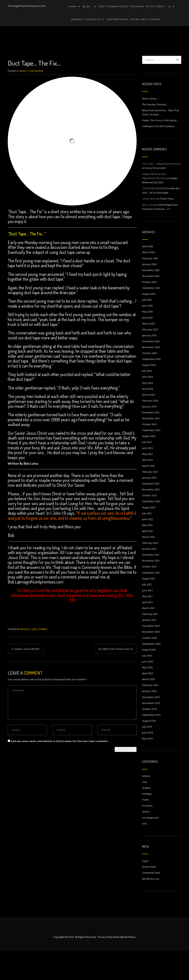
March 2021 (148, 637)
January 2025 (149, 364)
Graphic (147, 816)
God (34, 658)
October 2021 (150, 595)
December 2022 (151, 512)
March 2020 (148, 708)
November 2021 (151, 589)
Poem (145, 828)
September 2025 (151, 317)
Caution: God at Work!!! (27, 678)
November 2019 (151, 732)
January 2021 (149, 649)
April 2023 (147, 489)
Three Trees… (168, 227)
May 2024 (147, 411)
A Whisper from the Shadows (158, 155)
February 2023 (150, 500)
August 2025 (149, 322)
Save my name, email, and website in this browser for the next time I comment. (60, 770)
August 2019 (149, 749)
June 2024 (147, 405)
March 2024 (148, 423)
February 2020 (150, 714)
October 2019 (150, 738)
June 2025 (147, 334)
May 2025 (147, 340)
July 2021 (147, 613)
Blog (132, 51)
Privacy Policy (105, 966)
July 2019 (147, 755)
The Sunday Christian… (155, 133)
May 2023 (147, 483)
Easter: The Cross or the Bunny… (160, 149)
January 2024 (149, 435)
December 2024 (151, 370)
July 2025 (147, 328)
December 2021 (151, 583)
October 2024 (150, 382)
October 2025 (150, 311)
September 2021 (151, 601)
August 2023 (149, 465)
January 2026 (149, 293)
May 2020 (147, 696)
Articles (143, 51)
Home (73, 8)
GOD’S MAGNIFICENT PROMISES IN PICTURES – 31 (133, 8)
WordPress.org (151, 907)
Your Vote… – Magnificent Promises (161, 192)
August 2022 (149, 536)
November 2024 (151, 376)
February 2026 (150, 287)
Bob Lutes (148, 233)
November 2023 (151, 447)
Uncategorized (150, 846)
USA (144, 852)
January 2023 (149, 506)
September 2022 (151, 530)
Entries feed (149, 895)
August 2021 (149, 607)
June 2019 (147, 761)
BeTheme (130, 966)
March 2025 (148, 352)
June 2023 (147, 477)
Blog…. (87, 8)
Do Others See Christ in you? (115, 678)
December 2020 (151, 654)
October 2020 (150, 666)
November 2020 (151, 660)
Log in (145, 889)
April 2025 (147, 346)
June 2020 (147, 690)
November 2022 (151, 518)
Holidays (147, 822)
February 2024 (150, 429)
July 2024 (147, 399)
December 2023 (151, 441)
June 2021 (147, 619)
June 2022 (147, 548)
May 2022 (147, 554)
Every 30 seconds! (156, 197)
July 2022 (147, 542)
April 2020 (147, 702)
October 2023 (150, 453)
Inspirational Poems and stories (132, 24)
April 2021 (147, 631)
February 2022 (150, 571)
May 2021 (147, 625)
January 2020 (149, 720)
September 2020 (151, 672)
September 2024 (151, 388)
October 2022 (150, 524)
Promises (147, 834)
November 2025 (151, 305)
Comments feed (151, 901)
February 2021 (150, 643)
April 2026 (147, 275)
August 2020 (149, 678)
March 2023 (148, 494)
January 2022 (149, 577)
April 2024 (147, 417)
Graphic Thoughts (85, 24)
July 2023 (147, 471)
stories (43, 658)
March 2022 (148, 566)
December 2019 (151, 726)
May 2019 (147, 767)
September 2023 (151, 459)
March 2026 (148, 281)
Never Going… (150, 127)
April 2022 (147, 560)
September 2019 (151, 743)
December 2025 (151, 299)
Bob (41, 99)
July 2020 (147, 684)
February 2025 (150, 358)
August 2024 (149, 394)
